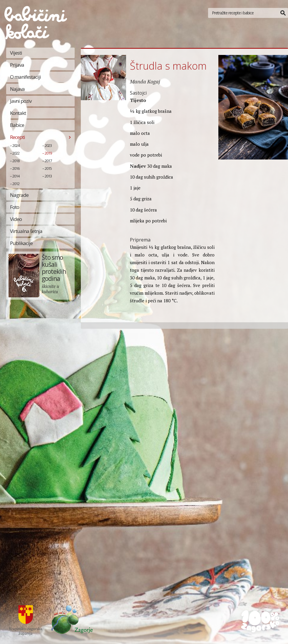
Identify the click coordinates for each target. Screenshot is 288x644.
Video (16, 219)
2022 (16, 153)
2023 (48, 145)
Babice (17, 125)
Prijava (17, 65)
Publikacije (21, 243)
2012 (16, 184)
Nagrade (19, 195)
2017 (48, 161)
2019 (48, 153)
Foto (15, 207)
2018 (16, 161)
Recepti (17, 137)
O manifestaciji (25, 77)
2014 (16, 176)
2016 (16, 168)
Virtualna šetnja (26, 231)
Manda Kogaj (145, 81)
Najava (17, 89)
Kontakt (18, 113)
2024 (16, 145)
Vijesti (16, 53)
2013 (48, 176)
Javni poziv (21, 101)
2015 (48, 168)
